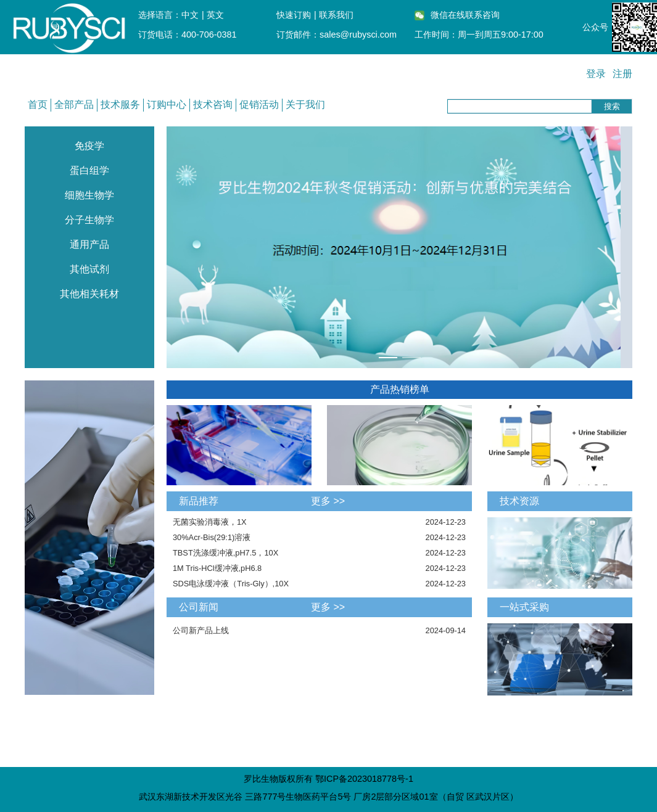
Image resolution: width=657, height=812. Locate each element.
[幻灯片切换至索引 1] (388, 358)
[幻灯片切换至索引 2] (411, 358)
